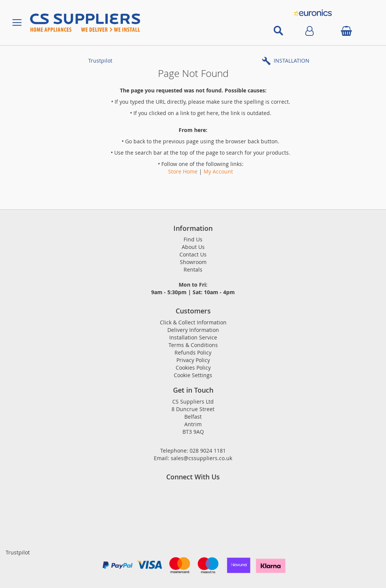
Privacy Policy (193, 360)
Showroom (193, 262)
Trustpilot (100, 61)
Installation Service (193, 337)
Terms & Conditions (193, 345)
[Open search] (278, 31)
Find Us (193, 239)
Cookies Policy (193, 368)
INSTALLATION (292, 61)
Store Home (183, 171)
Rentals (193, 269)
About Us (193, 247)
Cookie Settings (193, 375)
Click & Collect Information (193, 322)
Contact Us (193, 254)
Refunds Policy (193, 352)
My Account (218, 171)
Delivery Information (193, 330)
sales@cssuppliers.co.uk (201, 458)
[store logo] (135, 23)
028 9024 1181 (208, 451)
